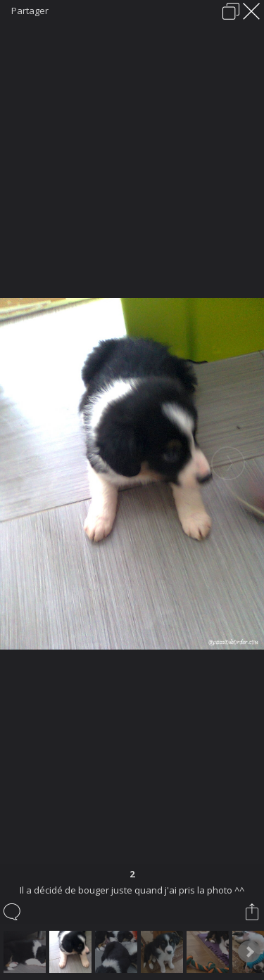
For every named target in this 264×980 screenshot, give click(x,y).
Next (249, 952)
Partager (30, 11)
